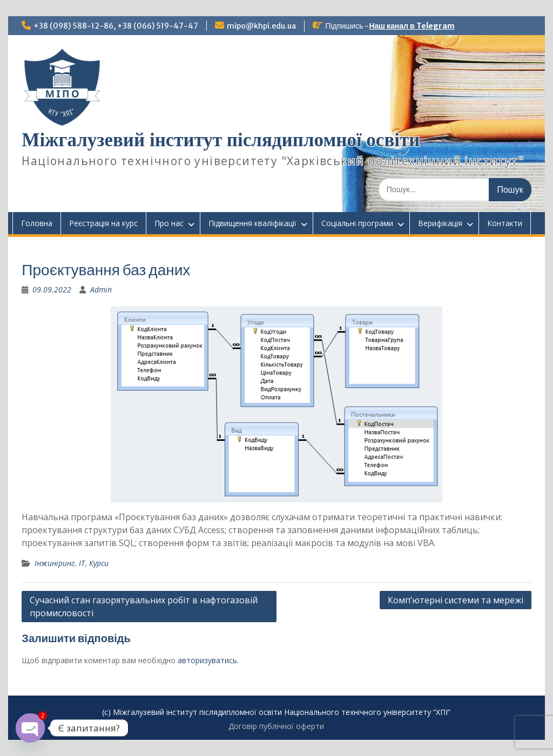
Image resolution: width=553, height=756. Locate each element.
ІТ (82, 563)
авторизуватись (207, 660)
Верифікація (440, 223)
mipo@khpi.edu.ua (261, 26)
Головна (37, 223)
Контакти (505, 223)
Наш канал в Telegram (412, 26)
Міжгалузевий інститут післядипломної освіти (221, 140)
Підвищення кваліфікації (252, 223)
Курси (99, 563)
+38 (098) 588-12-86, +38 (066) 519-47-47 (116, 26)
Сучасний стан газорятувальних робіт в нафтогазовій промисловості (144, 607)
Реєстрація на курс (103, 223)
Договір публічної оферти (276, 726)
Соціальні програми (357, 223)
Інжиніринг (55, 563)
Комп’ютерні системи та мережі (456, 600)
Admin (101, 290)
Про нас (169, 223)
